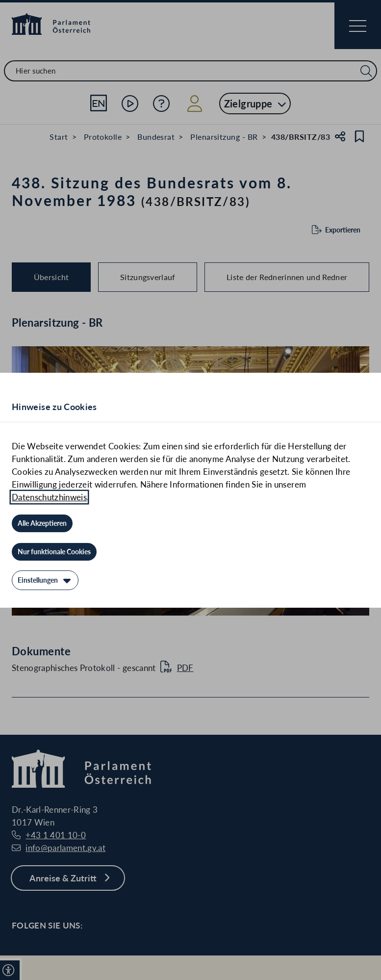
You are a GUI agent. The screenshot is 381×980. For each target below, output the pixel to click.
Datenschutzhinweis (49, 497)
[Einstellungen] (45, 580)
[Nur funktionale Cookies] (54, 552)
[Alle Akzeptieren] (42, 523)
